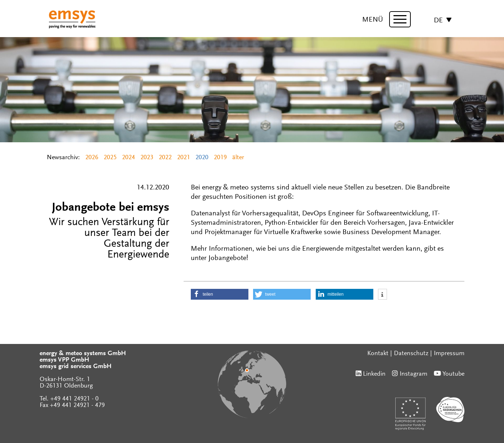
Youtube (453, 374)
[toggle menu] (400, 19)
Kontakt (378, 354)
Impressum (449, 354)
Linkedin (374, 374)
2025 (110, 158)
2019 (220, 158)
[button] (220, 294)
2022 (165, 158)
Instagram (413, 374)
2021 (184, 158)
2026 (92, 158)
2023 (147, 158)
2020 (202, 158)
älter (238, 158)
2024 (129, 158)
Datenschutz (411, 354)
